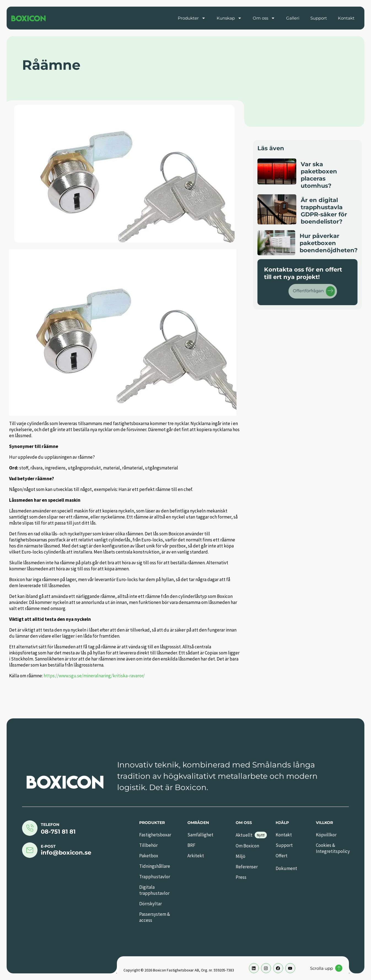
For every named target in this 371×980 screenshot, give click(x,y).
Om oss (264, 18)
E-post (48, 846)
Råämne (51, 65)
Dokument (286, 868)
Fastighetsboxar (155, 835)
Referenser (247, 867)
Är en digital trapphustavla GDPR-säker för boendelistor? (324, 211)
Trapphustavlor (155, 877)
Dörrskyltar (150, 904)
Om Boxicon (247, 846)
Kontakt (346, 18)
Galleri (293, 18)
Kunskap (229, 18)
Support (319, 18)
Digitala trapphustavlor (154, 890)
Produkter (192, 18)
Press (241, 877)
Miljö (240, 856)
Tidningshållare (155, 866)
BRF (191, 845)
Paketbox (149, 856)
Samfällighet (200, 835)
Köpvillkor (326, 835)
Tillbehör (148, 845)
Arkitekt (196, 856)
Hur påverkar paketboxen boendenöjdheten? (329, 243)
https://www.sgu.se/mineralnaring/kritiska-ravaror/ (94, 676)
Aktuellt (244, 835)
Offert (282, 856)
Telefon (50, 825)
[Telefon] (30, 828)
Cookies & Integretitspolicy (333, 848)
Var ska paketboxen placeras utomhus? (319, 175)
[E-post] (30, 850)
